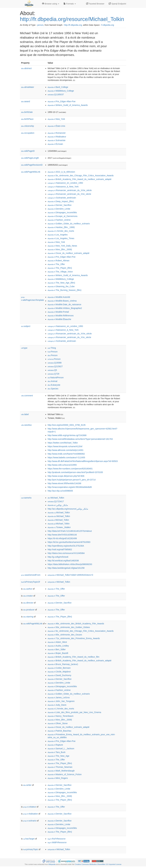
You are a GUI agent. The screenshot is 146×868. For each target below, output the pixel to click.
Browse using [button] (51, 4)
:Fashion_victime (59, 220)
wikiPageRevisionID (32, 165)
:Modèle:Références (61, 316)
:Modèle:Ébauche (59, 319)
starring (28, 617)
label (25, 414)
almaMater (28, 87)
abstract (26, 68)
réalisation (31, 814)
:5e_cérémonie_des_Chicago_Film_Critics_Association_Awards (81, 176)
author (28, 589)
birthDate (27, 112)
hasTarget (29, 839)
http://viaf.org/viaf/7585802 (60, 549)
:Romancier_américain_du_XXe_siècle (69, 194)
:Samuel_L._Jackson (61, 749)
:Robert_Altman (59, 261)
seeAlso (26, 425)
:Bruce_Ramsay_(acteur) (63, 664)
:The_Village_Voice (60, 272)
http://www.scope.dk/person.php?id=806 (66, 476)
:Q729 (53, 374)
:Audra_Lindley (58, 646)
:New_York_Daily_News (62, 246)
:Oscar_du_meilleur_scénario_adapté (69, 253)
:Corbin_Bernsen (59, 668)
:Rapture (55, 745)
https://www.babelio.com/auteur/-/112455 (66, 458)
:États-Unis (56, 126)
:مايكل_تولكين (58, 505)
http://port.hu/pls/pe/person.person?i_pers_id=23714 (72, 480)
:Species (53, 389)
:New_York (56, 119)
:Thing (52, 348)
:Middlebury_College (61, 91)
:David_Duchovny (59, 675)
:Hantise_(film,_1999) (61, 227)
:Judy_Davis (57, 705)
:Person (53, 352)
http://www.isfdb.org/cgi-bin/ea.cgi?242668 (67, 435)
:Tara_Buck (56, 752)
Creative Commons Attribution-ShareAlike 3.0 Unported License (98, 864)
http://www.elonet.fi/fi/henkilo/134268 (64, 483)
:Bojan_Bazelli (58, 653)
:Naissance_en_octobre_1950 (65, 183)
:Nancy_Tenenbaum (61, 716)
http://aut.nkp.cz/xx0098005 (60, 491)
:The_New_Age (58, 756)
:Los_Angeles (58, 235)
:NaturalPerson (56, 378)
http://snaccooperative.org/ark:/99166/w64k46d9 (70, 487)
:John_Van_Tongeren (61, 701)
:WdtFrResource (57, 842)
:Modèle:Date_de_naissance (64, 304)
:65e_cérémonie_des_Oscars (65, 635)
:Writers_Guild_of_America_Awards (68, 105)
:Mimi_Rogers (58, 778)
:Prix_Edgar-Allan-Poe (62, 101)
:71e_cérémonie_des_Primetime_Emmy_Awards (74, 638)
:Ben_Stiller (57, 649)
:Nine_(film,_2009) (60, 249)
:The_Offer (56, 264)
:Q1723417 (56, 501)
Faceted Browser (95, 4)
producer (29, 610)
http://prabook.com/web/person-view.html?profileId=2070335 (75, 472)
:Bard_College (58, 87)
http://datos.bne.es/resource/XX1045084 (66, 553)
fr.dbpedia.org (108, 25)
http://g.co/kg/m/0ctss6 (58, 557)
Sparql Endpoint (117, 4)
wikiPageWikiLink (31, 172)
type (24, 348)
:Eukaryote (54, 385)
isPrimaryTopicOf (31, 582)
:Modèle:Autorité (59, 297)
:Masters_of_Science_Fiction (65, 774)
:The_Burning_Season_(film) (65, 290)
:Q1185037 (56, 94)
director (28, 603)
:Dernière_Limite (59, 209)
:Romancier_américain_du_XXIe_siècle (70, 190)
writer (27, 785)
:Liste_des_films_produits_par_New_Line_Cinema (74, 712)
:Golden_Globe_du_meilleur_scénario (69, 224)
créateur (30, 807)
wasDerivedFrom (31, 575)
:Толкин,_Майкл (59, 527)
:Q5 (52, 370)
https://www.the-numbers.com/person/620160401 (70, 469)
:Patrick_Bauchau (59, 731)
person (40, 25)
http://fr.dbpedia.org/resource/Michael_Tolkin (72, 19)
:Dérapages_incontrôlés (62, 212)
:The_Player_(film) (60, 268)
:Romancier (57, 133)
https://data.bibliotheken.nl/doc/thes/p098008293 (70, 564)
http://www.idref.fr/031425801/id (62, 535)
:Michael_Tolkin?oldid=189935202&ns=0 (70, 575)
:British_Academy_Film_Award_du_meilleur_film (73, 657)
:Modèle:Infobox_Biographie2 (65, 308)
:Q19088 (55, 363)
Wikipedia (52, 864)
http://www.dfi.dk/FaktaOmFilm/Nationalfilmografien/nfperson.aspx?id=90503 (83, 461)
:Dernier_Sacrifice (60, 205)
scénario (30, 821)
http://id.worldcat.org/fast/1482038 (63, 561)
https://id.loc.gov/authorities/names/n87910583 (69, 542)
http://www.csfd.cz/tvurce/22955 (62, 465)
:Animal (52, 381)
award (26, 101)
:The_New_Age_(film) (61, 283)
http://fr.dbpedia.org (73, 25)
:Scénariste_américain (62, 198)
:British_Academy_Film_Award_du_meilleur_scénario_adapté (79, 179)
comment (27, 396)
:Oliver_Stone (58, 723)
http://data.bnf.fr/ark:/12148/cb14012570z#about (70, 531)
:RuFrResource (57, 839)
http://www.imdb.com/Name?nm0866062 (66, 454)
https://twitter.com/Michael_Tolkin (63, 443)
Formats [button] (70, 4)
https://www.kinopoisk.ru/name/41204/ (65, 446)
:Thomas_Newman (60, 767)
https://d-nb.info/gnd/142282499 (62, 538)
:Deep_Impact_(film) (61, 201)
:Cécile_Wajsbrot (59, 672)
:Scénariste (56, 140)
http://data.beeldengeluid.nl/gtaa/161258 (66, 568)
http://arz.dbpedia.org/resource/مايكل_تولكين (68, 509)
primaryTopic (31, 849)
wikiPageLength (30, 158)
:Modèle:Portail (58, 312)
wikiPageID (28, 151)
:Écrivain (55, 144)
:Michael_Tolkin (56, 498)
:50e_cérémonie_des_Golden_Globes (69, 627)
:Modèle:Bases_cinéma (62, 301)
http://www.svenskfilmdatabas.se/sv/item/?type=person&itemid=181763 (80, 439)
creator (28, 596)
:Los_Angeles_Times (61, 238)
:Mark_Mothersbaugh (61, 771)
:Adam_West (57, 642)
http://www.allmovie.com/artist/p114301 (66, 450)
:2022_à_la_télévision (61, 172)
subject (26, 326)
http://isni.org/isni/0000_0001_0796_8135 (67, 425)
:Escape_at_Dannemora (62, 216)
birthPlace (27, 119)
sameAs (26, 498)
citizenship (28, 126)
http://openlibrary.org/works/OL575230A (66, 546)
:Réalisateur (57, 137)
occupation (28, 133)
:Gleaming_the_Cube (61, 286)
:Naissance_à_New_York (63, 187)
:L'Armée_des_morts (61, 231)
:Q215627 (55, 366)
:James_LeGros (59, 698)
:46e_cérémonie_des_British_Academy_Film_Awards (76, 624)
